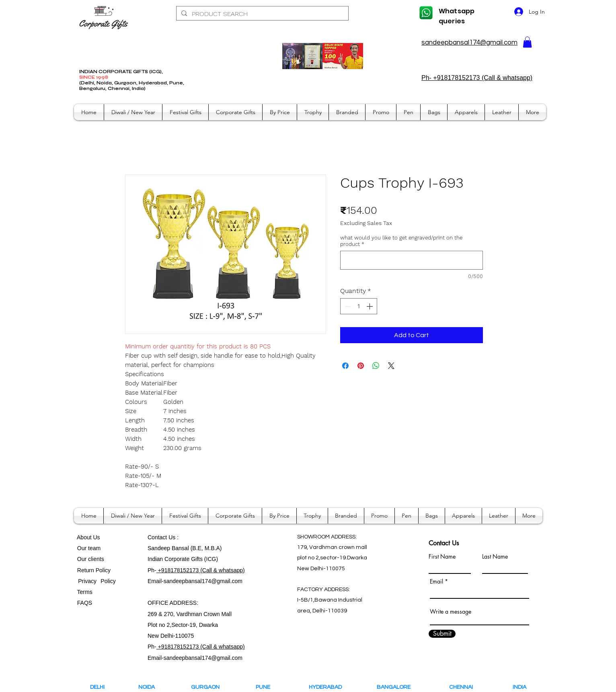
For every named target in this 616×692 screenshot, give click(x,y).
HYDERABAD (331, 687)
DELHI (97, 687)
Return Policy (94, 570)
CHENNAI (462, 687)
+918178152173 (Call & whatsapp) (201, 570)
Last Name (495, 557)
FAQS (83, 603)
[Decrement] (347, 306)
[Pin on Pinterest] (361, 366)
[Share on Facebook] (345, 366)
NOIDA (150, 687)
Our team (87, 548)
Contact (158, 537)
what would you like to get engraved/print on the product (401, 241)
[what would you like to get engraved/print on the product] (412, 260)
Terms (86, 592)
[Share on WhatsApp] (376, 366)
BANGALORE (395, 687)
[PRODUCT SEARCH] (262, 14)
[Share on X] (391, 366)
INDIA (519, 687)
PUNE (267, 687)
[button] (527, 42)
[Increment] (370, 306)
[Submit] (442, 634)
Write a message (451, 612)
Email (436, 581)
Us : (174, 537)
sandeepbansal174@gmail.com (469, 43)
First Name (442, 557)
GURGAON (208, 687)
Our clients (89, 559)
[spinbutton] (359, 306)
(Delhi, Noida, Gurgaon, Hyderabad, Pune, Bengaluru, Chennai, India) (132, 86)
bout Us (90, 537)
